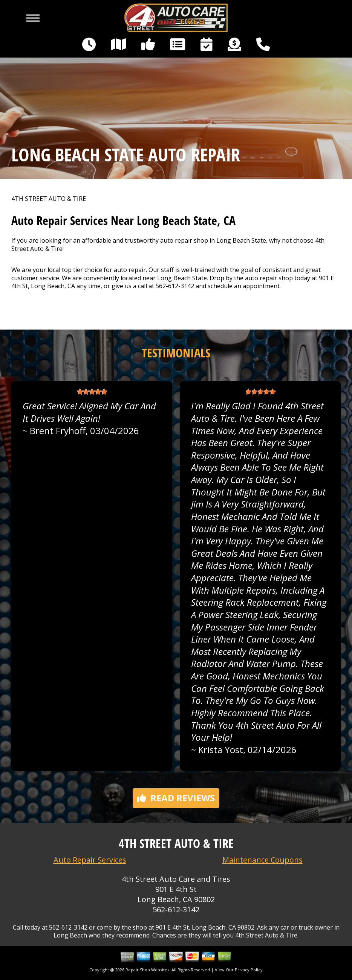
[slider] (92, 392)
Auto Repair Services (90, 860)
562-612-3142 (175, 286)
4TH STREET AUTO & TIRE (49, 199)
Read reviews (176, 798)
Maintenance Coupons (262, 860)
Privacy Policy (249, 970)
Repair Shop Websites (147, 970)
